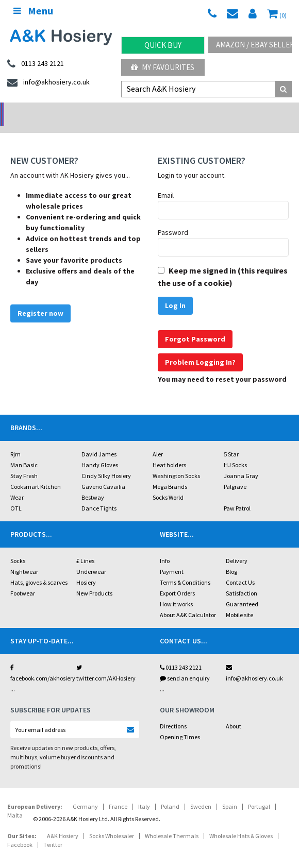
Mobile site (239, 601)
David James (99, 441)
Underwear (91, 558)
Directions (173, 713)
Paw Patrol (237, 495)
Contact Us (240, 569)
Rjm (15, 441)
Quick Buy (163, 45)
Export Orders (177, 580)
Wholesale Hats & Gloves (241, 822)
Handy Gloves (100, 452)
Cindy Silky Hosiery (106, 462)
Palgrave (235, 473)
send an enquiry (185, 665)
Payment (172, 558)
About (234, 713)
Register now (40, 300)
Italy (144, 793)
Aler (158, 441)
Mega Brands (170, 473)
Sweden (201, 793)
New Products (94, 580)
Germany (85, 793)
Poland (170, 793)
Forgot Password (195, 326)
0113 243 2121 (181, 654)
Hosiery (86, 569)
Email (166, 182)
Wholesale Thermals (172, 822)
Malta (15, 802)
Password (173, 219)
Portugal (259, 793)
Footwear (23, 580)
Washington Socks (176, 462)
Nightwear (24, 558)
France (118, 793)
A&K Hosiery (63, 822)
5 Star (231, 441)
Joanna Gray (241, 462)
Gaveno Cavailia (103, 473)
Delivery (237, 547)
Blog (231, 558)
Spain (230, 793)
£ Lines (85, 547)
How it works (176, 591)
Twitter (53, 831)
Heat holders (169, 452)
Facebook (20, 831)
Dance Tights (99, 495)
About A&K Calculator (188, 601)
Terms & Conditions (185, 569)
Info (165, 547)
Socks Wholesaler (112, 822)
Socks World (168, 484)
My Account (112, 111)
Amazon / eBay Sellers (254, 45)
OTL (16, 495)
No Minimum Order (37, 111)
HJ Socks (235, 452)
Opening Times (180, 724)
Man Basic (24, 452)
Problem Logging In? (200, 349)
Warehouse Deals (187, 111)
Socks (18, 547)
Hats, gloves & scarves (39, 569)
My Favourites (163, 67)
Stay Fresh (24, 462)
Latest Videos (262, 111)
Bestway (93, 484)
